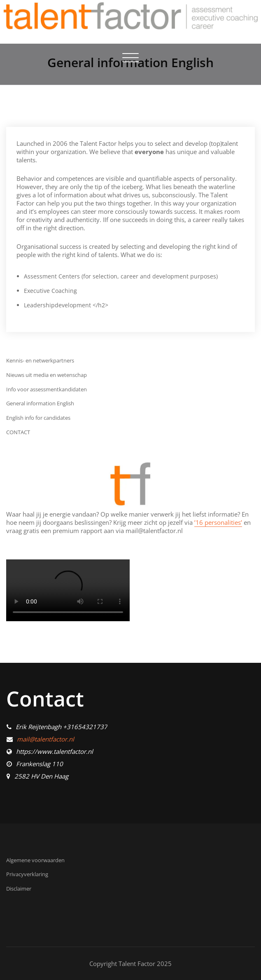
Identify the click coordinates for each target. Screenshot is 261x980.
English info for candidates (38, 418)
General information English (40, 403)
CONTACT (18, 432)
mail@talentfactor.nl (45, 739)
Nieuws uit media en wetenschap (47, 375)
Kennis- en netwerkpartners (40, 360)
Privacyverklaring (27, 874)
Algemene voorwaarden (35, 860)
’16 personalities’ (218, 522)
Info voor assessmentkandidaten (47, 389)
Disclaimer (19, 889)
